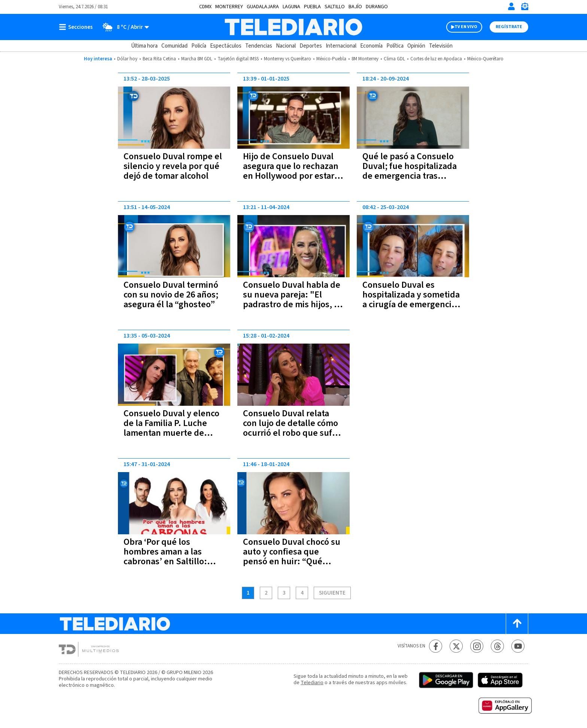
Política (395, 46)
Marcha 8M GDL (197, 59)
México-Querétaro (485, 59)
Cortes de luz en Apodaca (436, 59)
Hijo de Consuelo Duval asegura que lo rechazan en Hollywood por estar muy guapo (291, 171)
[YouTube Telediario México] (518, 646)
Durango (377, 7)
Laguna (291, 7)
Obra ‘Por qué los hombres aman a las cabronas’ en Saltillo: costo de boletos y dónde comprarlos (173, 561)
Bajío (355, 7)
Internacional (341, 46)
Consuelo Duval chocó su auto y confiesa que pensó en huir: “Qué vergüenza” (292, 557)
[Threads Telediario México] (497, 646)
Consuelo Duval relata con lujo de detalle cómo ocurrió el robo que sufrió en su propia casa (293, 428)
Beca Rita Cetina (159, 59)
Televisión (441, 46)
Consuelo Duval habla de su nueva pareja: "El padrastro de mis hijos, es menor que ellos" (293, 300)
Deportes (311, 46)
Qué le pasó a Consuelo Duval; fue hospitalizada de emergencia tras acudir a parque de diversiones (410, 176)
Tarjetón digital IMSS (238, 59)
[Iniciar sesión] (511, 6)
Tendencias (259, 46)
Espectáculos (226, 46)
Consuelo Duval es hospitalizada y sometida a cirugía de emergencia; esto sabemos (411, 300)
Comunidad (174, 46)
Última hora (144, 46)
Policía (199, 46)
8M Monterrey (365, 59)
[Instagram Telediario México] (477, 646)
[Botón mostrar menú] (77, 27)
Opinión (416, 46)
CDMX (205, 7)
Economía (371, 46)
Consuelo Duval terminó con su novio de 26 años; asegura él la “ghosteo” (171, 295)
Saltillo (335, 7)
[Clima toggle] (123, 27)
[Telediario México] (293, 27)
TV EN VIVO (466, 27)
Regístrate (509, 27)
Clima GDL (394, 59)
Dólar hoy (127, 59)
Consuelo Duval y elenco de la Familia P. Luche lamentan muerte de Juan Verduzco (171, 428)
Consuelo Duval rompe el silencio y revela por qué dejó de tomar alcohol (173, 166)
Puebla (312, 7)
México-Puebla (331, 59)
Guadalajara (263, 7)
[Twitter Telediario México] (456, 646)
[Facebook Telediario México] (436, 646)
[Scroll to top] (517, 624)
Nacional (286, 46)
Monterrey (229, 7)
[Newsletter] (524, 8)
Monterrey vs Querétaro (288, 59)
